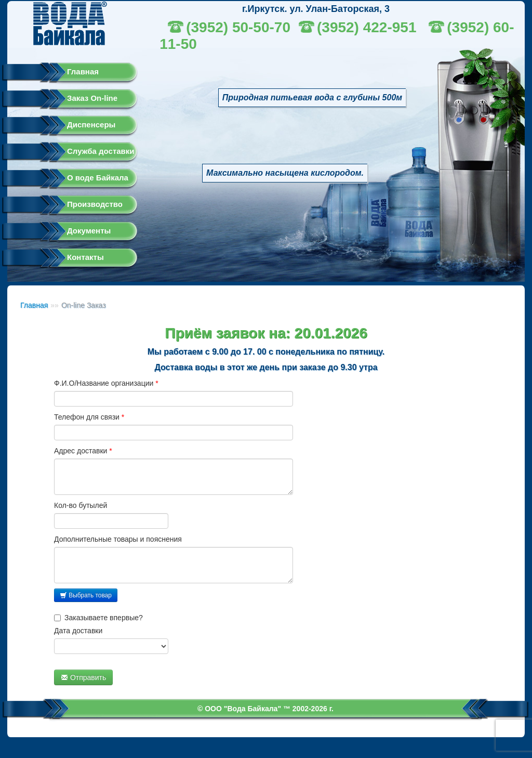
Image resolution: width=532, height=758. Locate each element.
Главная (83, 71)
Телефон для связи (89, 417)
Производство (95, 204)
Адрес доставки (83, 451)
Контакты (85, 257)
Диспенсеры (91, 125)
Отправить (83, 677)
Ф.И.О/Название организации (106, 383)
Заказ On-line (92, 98)
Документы (89, 231)
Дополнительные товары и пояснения (118, 539)
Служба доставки (101, 151)
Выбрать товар (86, 595)
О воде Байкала (98, 178)
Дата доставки (78, 631)
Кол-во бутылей (81, 505)
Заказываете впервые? (98, 618)
